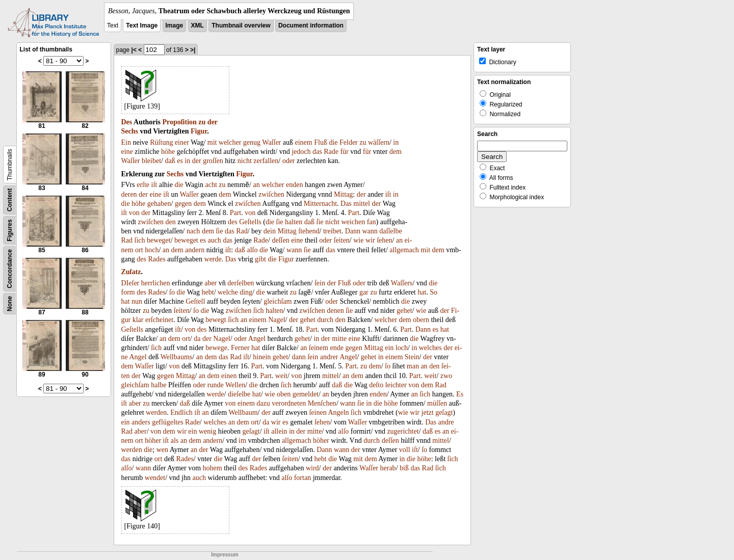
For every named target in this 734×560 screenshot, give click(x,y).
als (175, 441)
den (171, 222)
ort (139, 250)
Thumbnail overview (241, 25)
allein (279, 431)
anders (141, 422)
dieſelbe (239, 394)
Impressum (225, 555)
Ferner (240, 348)
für (344, 152)
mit (212, 142)
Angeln (338, 412)
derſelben (241, 283)
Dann (353, 231)
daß (170, 161)
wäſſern (379, 142)
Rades (156, 259)
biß (404, 468)
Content (10, 200)
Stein (412, 357)
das (317, 152)
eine (127, 152)
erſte (143, 185)
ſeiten (342, 240)
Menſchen (322, 403)
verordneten (289, 403)
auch (214, 240)
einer (182, 142)
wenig (207, 431)
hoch (152, 250)
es (180, 161)
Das (346, 204)
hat (422, 292)
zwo (446, 376)
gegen (183, 204)
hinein (262, 357)
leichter (396, 385)
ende (336, 348)
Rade (331, 152)
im (242, 441)
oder (289, 161)
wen (162, 450)
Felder (349, 142)
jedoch (301, 152)
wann (370, 231)
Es (460, 394)
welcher (230, 142)
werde (213, 259)
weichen (353, 222)
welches (430, 348)
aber (211, 283)
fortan (303, 478)
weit (281, 376)
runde (216, 385)
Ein (126, 142)
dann (299, 357)
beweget (159, 240)
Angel (257, 339)
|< (134, 50)
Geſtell (195, 301)
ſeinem (319, 348)
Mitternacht (320, 204)
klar (138, 320)
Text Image (142, 25)
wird (312, 468)
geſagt (444, 412)
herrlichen (156, 283)
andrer (329, 357)
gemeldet (306, 394)
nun (137, 301)
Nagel (277, 320)
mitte (339, 339)
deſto (376, 385)
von (134, 213)
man (413, 366)
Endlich (181, 412)
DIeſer (130, 283)
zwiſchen (271, 194)
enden (294, 185)
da (197, 339)
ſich (140, 240)
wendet (155, 478)
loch (402, 348)
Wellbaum (243, 412)
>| (193, 50)
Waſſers (402, 283)
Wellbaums (177, 357)
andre (446, 422)
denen (335, 311)
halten (294, 222)
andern (195, 250)
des (233, 222)
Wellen (235, 385)
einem (303, 142)
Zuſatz (131, 272)
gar (364, 292)
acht (211, 185)
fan (372, 222)
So (434, 292)
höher (153, 441)
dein (270, 231)
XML (198, 25)
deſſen (280, 240)
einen (229, 376)
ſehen (384, 240)
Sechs (130, 131)
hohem (213, 468)
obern (421, 320)
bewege (216, 348)
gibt (260, 259)
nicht (245, 161)
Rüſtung (161, 142)
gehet (404, 311)
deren (129, 194)
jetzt (428, 412)
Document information (311, 25)
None (10, 304)
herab (388, 468)
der (213, 122)
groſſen (213, 161)
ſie (280, 222)
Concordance (10, 269)
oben (284, 394)
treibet (332, 231)
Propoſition (179, 122)
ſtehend (309, 231)
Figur (199, 131)
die (333, 142)
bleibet (151, 161)
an (256, 185)
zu (202, 122)
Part (236, 213)
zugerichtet (403, 431)
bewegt (216, 320)
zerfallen (266, 161)
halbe (159, 385)
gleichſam (278, 301)
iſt (154, 185)
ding (246, 292)
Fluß (321, 142)
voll (405, 450)
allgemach (404, 250)
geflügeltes (167, 422)
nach (193, 231)
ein (389, 348)
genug (252, 142)
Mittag (343, 194)
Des (127, 122)
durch (325, 320)
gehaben (159, 204)
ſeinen (318, 412)
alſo (252, 250)
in (396, 142)
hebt (208, 292)
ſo (172, 292)
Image (175, 25)
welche (228, 292)
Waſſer (271, 142)
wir (370, 240)
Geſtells (250, 222)
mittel (362, 204)
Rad (242, 231)
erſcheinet (159, 320)
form (128, 292)
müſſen (437, 403)
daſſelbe (390, 231)
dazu (263, 403)
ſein (320, 283)
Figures (10, 230)
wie (358, 240)
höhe (168, 152)
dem (396, 152)
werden (156, 412)
